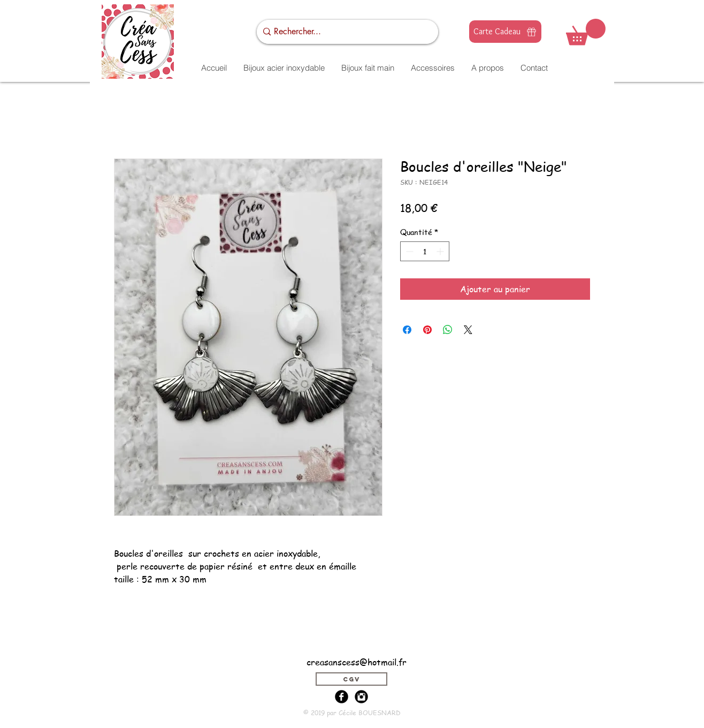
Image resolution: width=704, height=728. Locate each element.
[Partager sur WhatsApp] (448, 330)
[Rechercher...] (345, 32)
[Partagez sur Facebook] (407, 330)
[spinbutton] (425, 251)
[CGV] (351, 679)
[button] (586, 32)
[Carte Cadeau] (505, 32)
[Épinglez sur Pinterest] (427, 330)
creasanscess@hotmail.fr (357, 662)
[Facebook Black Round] (342, 697)
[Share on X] (468, 330)
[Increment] (441, 251)
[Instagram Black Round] (361, 697)
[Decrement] (408, 251)
